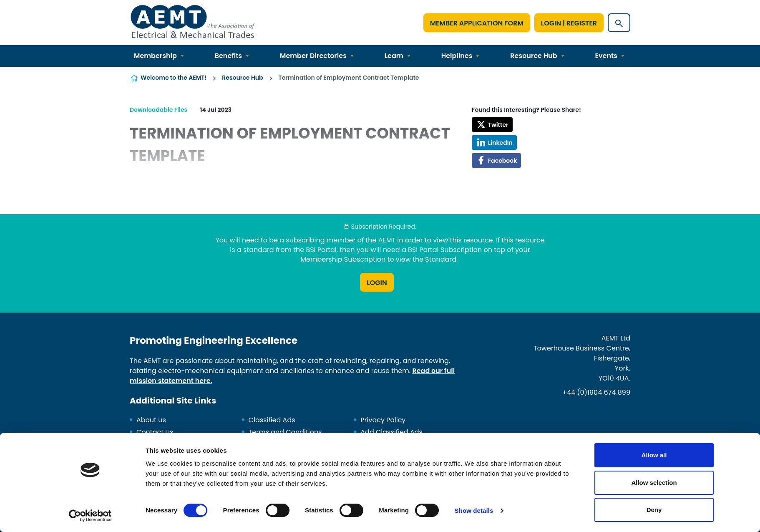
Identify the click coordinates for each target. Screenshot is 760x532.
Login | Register (569, 23)
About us (151, 420)
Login (377, 283)
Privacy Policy (383, 420)
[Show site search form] (619, 23)
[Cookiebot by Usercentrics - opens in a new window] (90, 516)
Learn (394, 56)
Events (606, 56)
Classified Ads (272, 420)
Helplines (457, 56)
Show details (474, 511)
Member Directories (313, 56)
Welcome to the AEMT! (174, 78)
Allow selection (654, 483)
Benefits (229, 56)
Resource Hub (534, 56)
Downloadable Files (159, 110)
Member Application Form (477, 23)
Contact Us (155, 432)
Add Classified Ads (391, 432)
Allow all (654, 455)
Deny (654, 510)
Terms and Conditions (285, 432)
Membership (155, 56)
